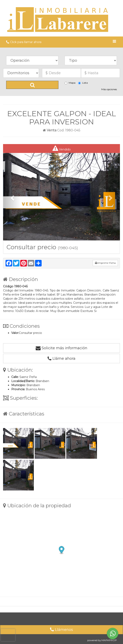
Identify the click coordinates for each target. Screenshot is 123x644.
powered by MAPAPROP (102, 640)
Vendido (62, 148)
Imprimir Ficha (105, 263)
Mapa (70, 83)
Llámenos (61, 630)
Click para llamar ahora (24, 42)
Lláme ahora (61, 358)
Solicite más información (61, 348)
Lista (83, 83)
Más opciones (109, 89)
